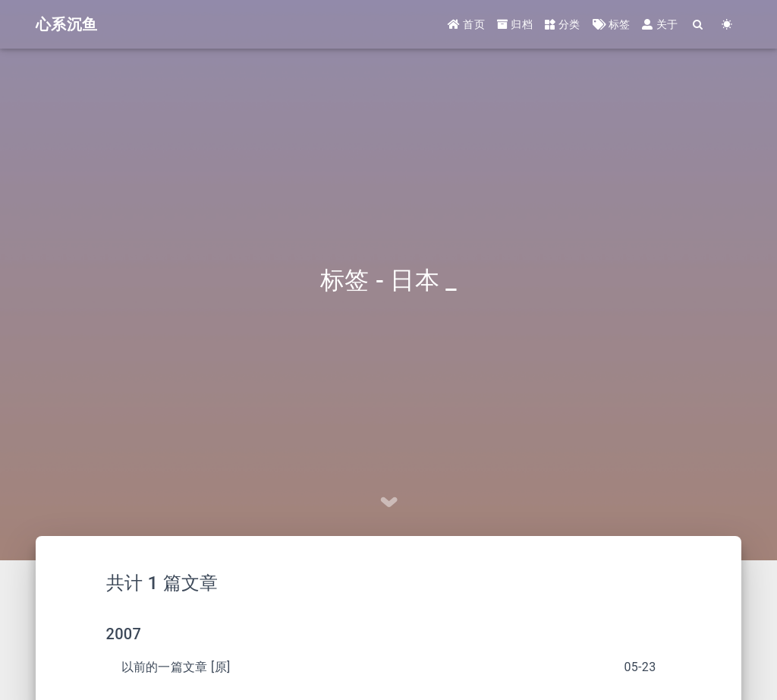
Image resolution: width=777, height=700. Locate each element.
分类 (563, 24)
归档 (515, 24)
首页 (466, 24)
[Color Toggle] (727, 25)
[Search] (698, 25)
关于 (660, 24)
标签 (612, 24)
